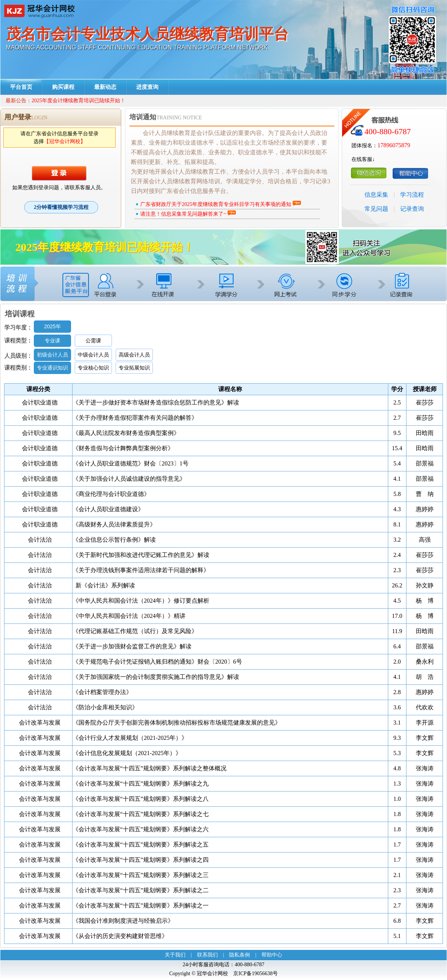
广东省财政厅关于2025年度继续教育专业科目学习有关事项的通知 (216, 204)
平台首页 (21, 87)
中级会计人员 (93, 355)
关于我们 (175, 955)
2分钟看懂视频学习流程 (61, 207)
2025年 (52, 326)
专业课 (52, 341)
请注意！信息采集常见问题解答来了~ (183, 214)
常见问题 (376, 209)
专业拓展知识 (134, 368)
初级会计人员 (52, 355)
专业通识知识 (52, 368)
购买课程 (63, 87)
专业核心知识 (93, 368)
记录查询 (412, 209)
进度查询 (147, 87)
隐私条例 (239, 955)
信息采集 (376, 195)
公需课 (93, 341)
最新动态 (105, 87)
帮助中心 (272, 955)
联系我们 (208, 955)
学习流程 (412, 195)
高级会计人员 (134, 355)
